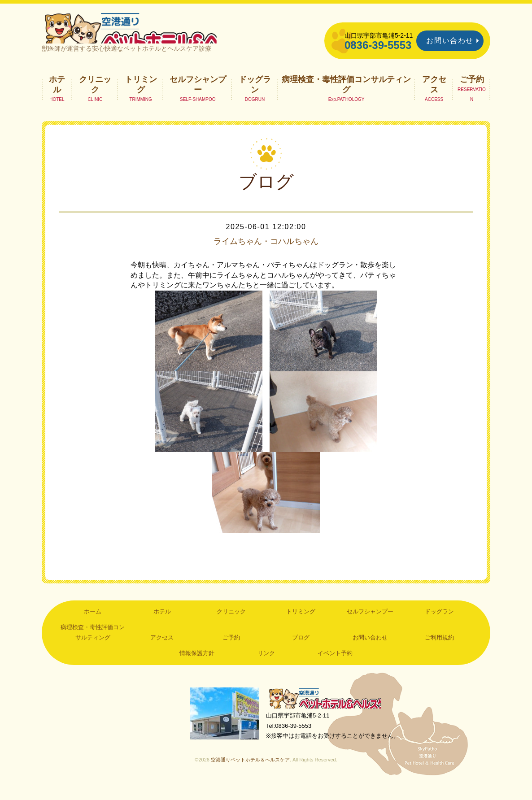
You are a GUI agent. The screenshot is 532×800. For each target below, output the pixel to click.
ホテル (57, 97)
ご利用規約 (439, 650)
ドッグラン (255, 97)
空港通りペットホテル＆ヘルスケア (329, 712)
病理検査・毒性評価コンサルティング (346, 97)
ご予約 (472, 92)
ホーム (93, 624)
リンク (266, 666)
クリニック (95, 97)
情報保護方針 (197, 666)
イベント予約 (335, 666)
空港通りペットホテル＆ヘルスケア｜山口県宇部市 (161, 34)
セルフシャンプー (198, 97)
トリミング (141, 97)
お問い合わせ (450, 41)
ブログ (301, 650)
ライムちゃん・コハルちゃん (266, 254)
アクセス (434, 97)
